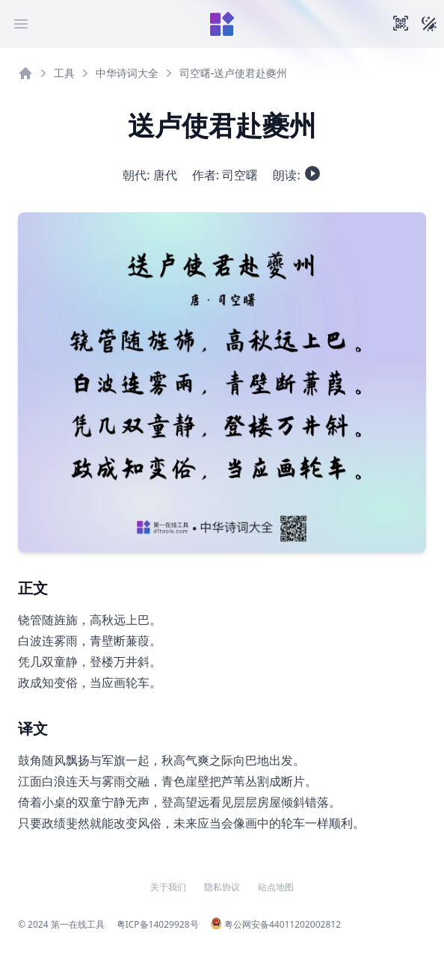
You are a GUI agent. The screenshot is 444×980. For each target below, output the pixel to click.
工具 (64, 73)
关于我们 (168, 887)
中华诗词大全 (127, 73)
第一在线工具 (78, 924)
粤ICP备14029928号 (158, 924)
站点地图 (276, 887)
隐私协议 (222, 887)
